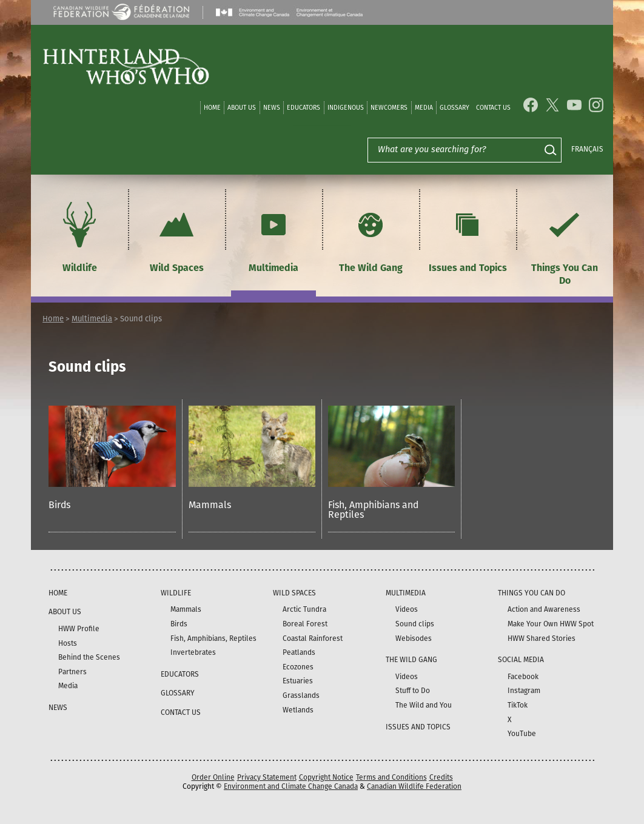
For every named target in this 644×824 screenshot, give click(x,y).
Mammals (210, 505)
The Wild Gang (371, 236)
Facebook (523, 677)
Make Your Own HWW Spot (551, 624)
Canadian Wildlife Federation (414, 786)
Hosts (68, 643)
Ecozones (298, 667)
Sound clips (415, 624)
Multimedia (273, 236)
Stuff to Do (413, 691)
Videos (407, 609)
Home (212, 108)
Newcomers (389, 108)
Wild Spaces (176, 236)
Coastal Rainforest (313, 638)
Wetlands (298, 710)
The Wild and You (424, 705)
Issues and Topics (468, 236)
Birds (59, 505)
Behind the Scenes (89, 657)
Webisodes (414, 638)
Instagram (524, 691)
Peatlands (299, 652)
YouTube (522, 734)
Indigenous (346, 108)
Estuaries (298, 681)
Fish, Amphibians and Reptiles (373, 510)
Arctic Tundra (304, 609)
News (272, 108)
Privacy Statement (267, 777)
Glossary (454, 108)
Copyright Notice (326, 777)
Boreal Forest (305, 624)
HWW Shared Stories (542, 638)
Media (424, 108)
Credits (441, 777)
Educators (304, 108)
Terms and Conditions (391, 777)
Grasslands (301, 695)
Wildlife (79, 236)
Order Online (213, 777)
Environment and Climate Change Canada (291, 786)
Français (587, 149)
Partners (72, 672)
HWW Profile (79, 629)
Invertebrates (193, 652)
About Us (242, 108)
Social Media (521, 660)
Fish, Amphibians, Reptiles (213, 638)
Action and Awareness (544, 609)
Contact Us (493, 108)
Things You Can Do (565, 242)
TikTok (518, 705)
